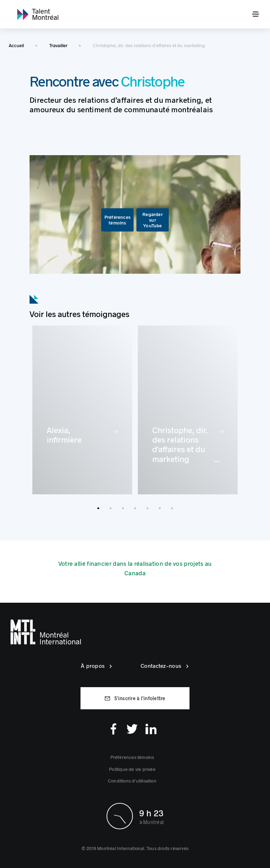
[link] (38, 14)
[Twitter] (132, 729)
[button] (117, 220)
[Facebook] (113, 729)
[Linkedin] (151, 729)
